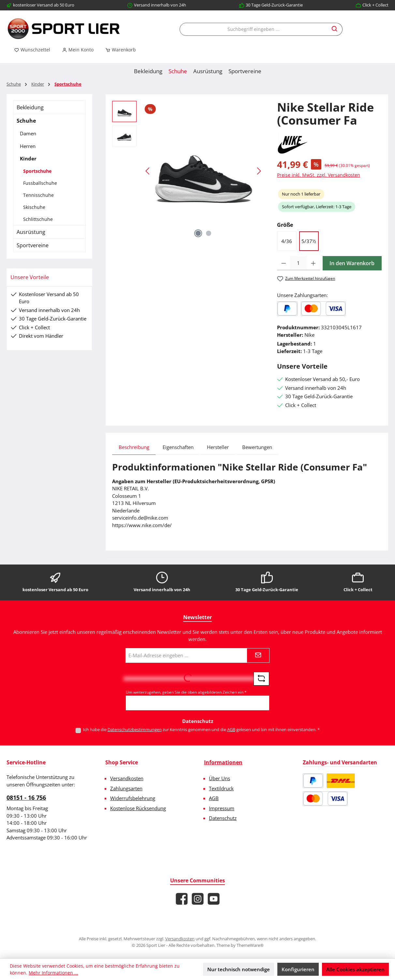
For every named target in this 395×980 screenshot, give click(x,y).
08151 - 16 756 (26, 797)
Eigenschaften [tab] (178, 447)
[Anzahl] (298, 263)
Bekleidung (30, 107)
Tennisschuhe (38, 195)
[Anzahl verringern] (284, 263)
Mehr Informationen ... (53, 973)
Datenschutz (223, 818)
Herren (28, 146)
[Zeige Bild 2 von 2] (209, 233)
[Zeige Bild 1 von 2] (198, 233)
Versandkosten (127, 778)
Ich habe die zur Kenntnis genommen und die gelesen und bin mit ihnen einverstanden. (201, 729)
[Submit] (258, 655)
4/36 (287, 241)
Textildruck (221, 788)
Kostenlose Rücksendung (138, 808)
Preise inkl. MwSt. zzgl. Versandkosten (319, 175)
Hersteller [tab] (218, 447)
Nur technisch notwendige (239, 969)
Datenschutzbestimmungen (135, 729)
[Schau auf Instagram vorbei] (198, 899)
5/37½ (309, 241)
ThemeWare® (250, 945)
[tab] (134, 447)
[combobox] (254, 29)
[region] (188, 171)
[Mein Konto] (78, 50)
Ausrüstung (31, 232)
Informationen (223, 762)
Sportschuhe (37, 171)
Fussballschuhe (40, 183)
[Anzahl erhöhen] (313, 263)
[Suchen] (335, 29)
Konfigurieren (298, 969)
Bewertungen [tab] (257, 447)
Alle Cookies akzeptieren (355, 969)
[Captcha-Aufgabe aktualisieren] (261, 679)
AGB (231, 729)
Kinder (28, 158)
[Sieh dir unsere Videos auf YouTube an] (214, 899)
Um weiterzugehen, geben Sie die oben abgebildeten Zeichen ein (186, 692)
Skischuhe (34, 207)
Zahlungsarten (126, 788)
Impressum (222, 808)
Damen (28, 133)
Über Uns (219, 778)
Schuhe (26, 121)
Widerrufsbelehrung (133, 798)
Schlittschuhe (38, 219)
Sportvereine (33, 245)
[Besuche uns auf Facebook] (182, 899)
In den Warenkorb (352, 263)
